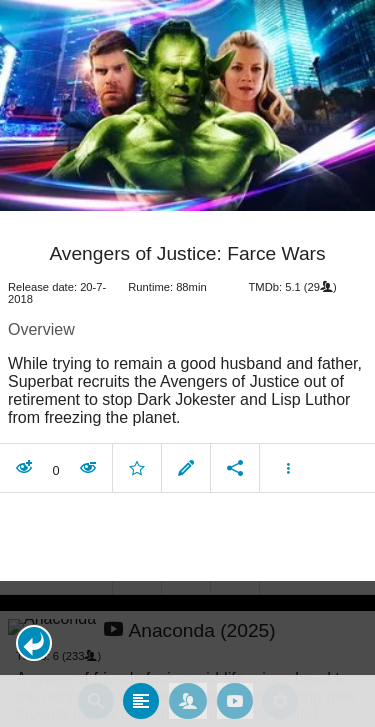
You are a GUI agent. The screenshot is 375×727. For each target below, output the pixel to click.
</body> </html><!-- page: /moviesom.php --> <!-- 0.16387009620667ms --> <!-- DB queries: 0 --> (187, 363)
